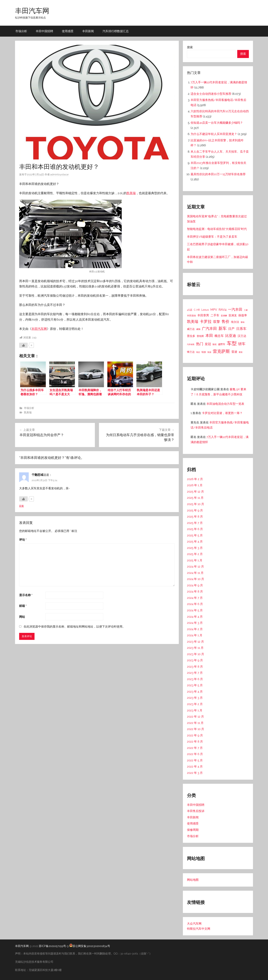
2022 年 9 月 (195, 735)
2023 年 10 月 (196, 654)
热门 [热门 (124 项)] (200, 344)
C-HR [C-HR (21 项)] (197, 310)
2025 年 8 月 (195, 517)
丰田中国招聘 (44, 31)
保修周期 (193, 830)
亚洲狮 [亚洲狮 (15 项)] (224, 316)
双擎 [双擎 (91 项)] (217, 322)
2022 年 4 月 (195, 766)
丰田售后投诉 (196, 811)
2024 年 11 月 (195, 573)
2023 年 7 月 (195, 673)
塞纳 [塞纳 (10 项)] (243, 322)
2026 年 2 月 (195, 479)
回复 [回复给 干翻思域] (22, 506)
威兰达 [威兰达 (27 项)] (191, 329)
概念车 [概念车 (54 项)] (219, 336)
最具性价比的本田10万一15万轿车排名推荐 (218, 174)
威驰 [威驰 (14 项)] (198, 329)
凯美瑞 (131, 193)
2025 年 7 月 (195, 523)
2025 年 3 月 (195, 548)
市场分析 (21, 31)
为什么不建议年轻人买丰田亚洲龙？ (214, 134)
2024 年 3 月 (195, 623)
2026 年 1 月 (195, 485)
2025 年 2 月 (195, 554)
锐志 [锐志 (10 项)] (198, 352)
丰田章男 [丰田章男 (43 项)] (203, 315)
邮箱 (23, 606)
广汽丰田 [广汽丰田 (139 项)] (209, 329)
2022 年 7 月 (195, 748)
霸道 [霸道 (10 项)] (241, 352)
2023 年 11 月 (195, 648)
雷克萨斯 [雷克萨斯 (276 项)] (221, 351)
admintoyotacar (59, 175)
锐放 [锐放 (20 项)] (204, 352)
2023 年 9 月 (195, 660)
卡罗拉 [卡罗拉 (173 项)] (206, 321)
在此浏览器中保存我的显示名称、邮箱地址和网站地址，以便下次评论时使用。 (74, 627)
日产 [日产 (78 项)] (231, 329)
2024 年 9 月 (195, 585)
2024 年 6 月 (195, 604)
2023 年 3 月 (195, 698)
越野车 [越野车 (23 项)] (222, 344)
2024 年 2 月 (195, 629)
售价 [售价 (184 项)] (225, 321)
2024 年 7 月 (195, 598)
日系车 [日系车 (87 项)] (241, 329)
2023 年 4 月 (195, 692)
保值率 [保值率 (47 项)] (243, 315)
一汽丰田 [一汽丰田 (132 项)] (235, 309)
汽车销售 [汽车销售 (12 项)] (191, 344)
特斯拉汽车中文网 (199, 929)
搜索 (190, 47)
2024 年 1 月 (195, 635)
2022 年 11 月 (195, 723)
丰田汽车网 (32, 11)
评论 (23, 540)
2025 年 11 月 (195, 498)
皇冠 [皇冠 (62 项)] (208, 344)
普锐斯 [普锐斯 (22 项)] (200, 336)
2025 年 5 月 (195, 535)
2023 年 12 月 (195, 642)
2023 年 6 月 (195, 679)
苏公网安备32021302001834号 (90, 946)
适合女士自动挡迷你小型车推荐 (211, 94)
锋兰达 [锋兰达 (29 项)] (191, 352)
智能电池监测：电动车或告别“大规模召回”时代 (217, 229)
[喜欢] (23, 345)
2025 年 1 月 (195, 560)
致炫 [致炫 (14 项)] (215, 344)
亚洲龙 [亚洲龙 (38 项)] (233, 315)
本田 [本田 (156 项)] (209, 336)
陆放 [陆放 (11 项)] (209, 352)
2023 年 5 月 (195, 685)
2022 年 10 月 (196, 729)
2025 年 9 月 (195, 510)
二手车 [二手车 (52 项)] (215, 315)
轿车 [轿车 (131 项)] (242, 344)
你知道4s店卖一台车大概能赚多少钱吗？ (217, 123)
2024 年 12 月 (195, 566)
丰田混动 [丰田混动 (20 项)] (191, 315)
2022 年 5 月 (195, 760)
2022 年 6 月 (195, 754)
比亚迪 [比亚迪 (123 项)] (231, 336)
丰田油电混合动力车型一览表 (225, 404)
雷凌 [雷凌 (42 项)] (234, 352)
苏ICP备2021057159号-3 (54, 946)
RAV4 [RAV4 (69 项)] (223, 310)
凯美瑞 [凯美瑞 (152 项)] (193, 321)
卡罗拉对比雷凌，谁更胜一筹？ (222, 413)
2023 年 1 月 (195, 710)
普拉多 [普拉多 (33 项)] (191, 336)
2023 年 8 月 (195, 667)
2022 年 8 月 (195, 742)
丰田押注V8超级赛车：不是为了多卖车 (212, 237)
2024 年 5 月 (195, 610)
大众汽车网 (194, 924)
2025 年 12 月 (195, 492)
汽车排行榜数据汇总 (116, 31)
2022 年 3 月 (195, 773)
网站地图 (193, 880)
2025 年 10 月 (196, 504)
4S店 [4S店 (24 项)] (190, 310)
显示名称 (26, 595)
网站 (22, 617)
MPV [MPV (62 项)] (214, 310)
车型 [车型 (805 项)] (232, 343)
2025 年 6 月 (195, 529)
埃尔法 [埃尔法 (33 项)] (235, 322)
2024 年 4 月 (195, 617)
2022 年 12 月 (195, 717)
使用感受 (68, 31)
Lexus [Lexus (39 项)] (205, 310)
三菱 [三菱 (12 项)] (246, 310)
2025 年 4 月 (195, 541)
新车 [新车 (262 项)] (223, 328)
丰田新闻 (88, 31)
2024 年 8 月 (195, 591)
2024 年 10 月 (196, 579)
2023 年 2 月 (195, 704)
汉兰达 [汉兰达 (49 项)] (242, 336)
